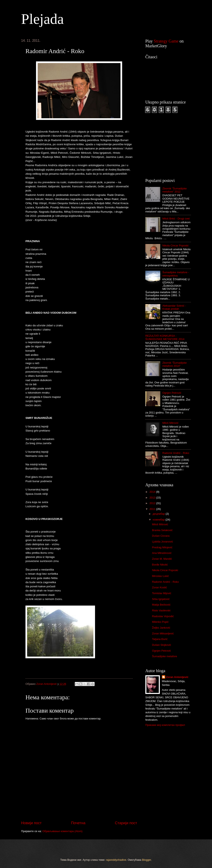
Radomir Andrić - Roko (176, 453)
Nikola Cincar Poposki (175, 246)
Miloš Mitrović (170, 423)
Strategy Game (166, 41)
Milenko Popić (160, 622)
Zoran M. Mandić (162, 559)
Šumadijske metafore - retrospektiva (176, 274)
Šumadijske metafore (164, 656)
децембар (159, 514)
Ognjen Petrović (172, 393)
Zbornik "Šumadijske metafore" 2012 (175, 190)
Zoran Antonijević (177, 677)
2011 (153, 509)
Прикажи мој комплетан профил (165, 725)
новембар (159, 520)
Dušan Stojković (161, 645)
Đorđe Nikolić (160, 565)
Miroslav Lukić (160, 576)
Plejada (42, 19)
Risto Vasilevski (161, 610)
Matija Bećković (161, 605)
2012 (153, 503)
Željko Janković (161, 628)
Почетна (78, 823)
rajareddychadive (116, 860)
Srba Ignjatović (161, 599)
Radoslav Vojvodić (163, 616)
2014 (153, 492)
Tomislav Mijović (162, 593)
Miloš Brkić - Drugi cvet (176, 219)
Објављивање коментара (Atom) (63, 831)
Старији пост (126, 823)
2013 (153, 498)
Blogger (147, 860)
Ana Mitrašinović (162, 553)
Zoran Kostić (159, 587)
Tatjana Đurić (160, 639)
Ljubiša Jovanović (163, 542)
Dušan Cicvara (161, 536)
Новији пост (31, 823)
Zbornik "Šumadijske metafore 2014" (175, 364)
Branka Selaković (162, 530)
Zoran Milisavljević (163, 633)
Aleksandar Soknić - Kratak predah (174, 307)
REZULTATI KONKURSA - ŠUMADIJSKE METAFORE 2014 (165, 337)
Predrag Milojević (162, 547)
